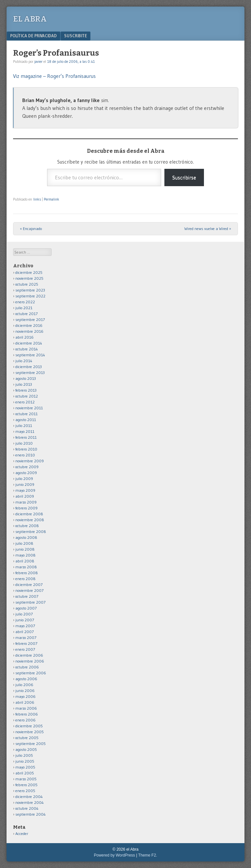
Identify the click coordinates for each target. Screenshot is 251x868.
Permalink (51, 199)
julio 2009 (24, 478)
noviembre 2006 (30, 661)
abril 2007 (25, 632)
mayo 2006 (25, 696)
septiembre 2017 (30, 319)
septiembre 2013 (30, 372)
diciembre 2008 (29, 514)
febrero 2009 (26, 508)
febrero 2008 (27, 573)
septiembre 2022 (30, 296)
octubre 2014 (27, 349)
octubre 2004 (27, 808)
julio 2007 (24, 614)
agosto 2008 (26, 537)
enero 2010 (25, 455)
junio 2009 (25, 484)
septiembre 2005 (31, 744)
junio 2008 (25, 549)
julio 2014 (24, 361)
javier (38, 62)
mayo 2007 (25, 626)
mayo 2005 (25, 767)
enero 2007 (25, 649)
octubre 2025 (27, 284)
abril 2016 (25, 337)
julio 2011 (24, 425)
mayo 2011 (25, 431)
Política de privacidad (33, 36)
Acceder (22, 833)
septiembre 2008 (31, 531)
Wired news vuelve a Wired (208, 229)
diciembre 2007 (29, 585)
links (37, 199)
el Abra (30, 19)
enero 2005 (25, 791)
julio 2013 (24, 384)
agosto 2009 (26, 473)
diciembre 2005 (29, 726)
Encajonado (31, 229)
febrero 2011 (26, 437)
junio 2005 (25, 761)
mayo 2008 (25, 555)
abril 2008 (25, 561)
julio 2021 (24, 308)
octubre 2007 (27, 596)
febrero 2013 (26, 390)
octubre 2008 (27, 526)
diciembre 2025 (29, 272)
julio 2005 (24, 755)
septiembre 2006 (31, 673)
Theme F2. (148, 855)
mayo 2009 (25, 490)
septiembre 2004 (31, 814)
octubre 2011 (26, 414)
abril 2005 (25, 773)
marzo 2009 (26, 502)
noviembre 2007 (29, 590)
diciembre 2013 (29, 367)
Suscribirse (184, 177)
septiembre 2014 (30, 355)
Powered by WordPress (114, 855)
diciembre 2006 (29, 655)
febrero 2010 (26, 449)
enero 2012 (25, 402)
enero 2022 (25, 302)
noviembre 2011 (29, 408)
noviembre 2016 (29, 331)
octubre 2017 (26, 314)
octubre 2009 (27, 467)
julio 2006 (24, 685)
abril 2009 (25, 496)
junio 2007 (25, 620)
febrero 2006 (27, 714)
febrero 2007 (26, 643)
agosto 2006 (26, 679)
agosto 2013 (26, 378)
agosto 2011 (26, 420)
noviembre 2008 (30, 520)
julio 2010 (24, 443)
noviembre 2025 (29, 278)
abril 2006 (25, 702)
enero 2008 (25, 579)
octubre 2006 (27, 667)
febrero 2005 (26, 785)
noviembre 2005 (30, 732)
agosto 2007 (26, 608)
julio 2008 (24, 543)
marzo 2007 (26, 638)
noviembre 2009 (30, 461)
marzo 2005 (26, 779)
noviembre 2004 (30, 802)
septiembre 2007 (30, 602)
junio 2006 (25, 691)
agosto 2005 (26, 749)
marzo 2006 (26, 708)
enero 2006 (25, 720)
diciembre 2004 (29, 797)
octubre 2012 (27, 396)
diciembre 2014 (29, 343)
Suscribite (75, 36)
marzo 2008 (26, 567)
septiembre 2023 (30, 290)
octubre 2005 (27, 738)
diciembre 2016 (29, 325)
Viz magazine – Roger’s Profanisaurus (54, 76)
